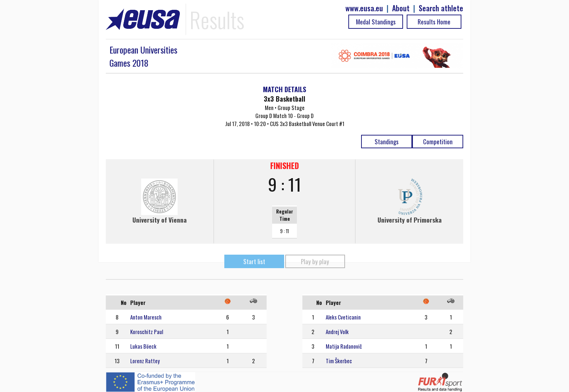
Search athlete (441, 8)
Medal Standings (376, 22)
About (401, 8)
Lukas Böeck (143, 346)
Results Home (434, 22)
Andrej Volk (337, 332)
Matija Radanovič (344, 346)
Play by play (315, 261)
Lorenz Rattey (145, 361)
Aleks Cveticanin (343, 317)
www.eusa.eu (364, 8)
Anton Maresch (146, 317)
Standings (387, 142)
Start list (254, 261)
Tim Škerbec (339, 361)
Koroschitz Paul (147, 332)
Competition (438, 142)
